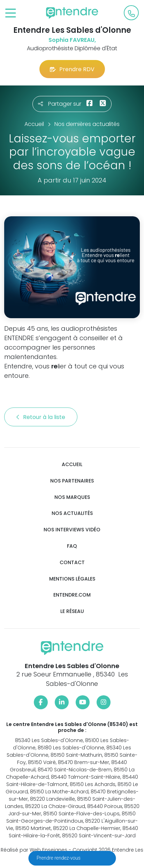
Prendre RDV (72, 69)
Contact (72, 563)
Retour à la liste (41, 417)
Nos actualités (72, 513)
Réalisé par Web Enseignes (34, 850)
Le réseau (72, 611)
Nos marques (72, 497)
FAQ (72, 546)
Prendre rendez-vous (59, 858)
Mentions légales (72, 579)
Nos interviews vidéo (72, 530)
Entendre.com (72, 595)
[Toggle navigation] (11, 13)
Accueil (72, 465)
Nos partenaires (72, 481)
